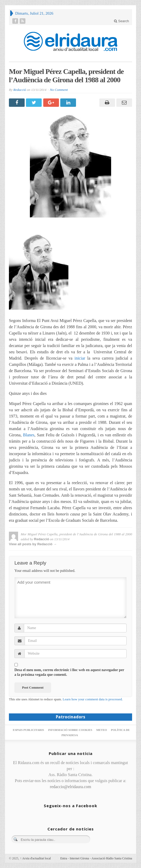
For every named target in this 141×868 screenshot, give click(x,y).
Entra (64, 858)
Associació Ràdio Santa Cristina (112, 858)
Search (121, 21)
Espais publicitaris (28, 730)
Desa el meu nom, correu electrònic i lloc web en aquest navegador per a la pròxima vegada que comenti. (69, 672)
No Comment (59, 90)
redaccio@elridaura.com (70, 787)
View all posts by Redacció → (33, 544)
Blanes (29, 435)
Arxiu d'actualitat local (35, 858)
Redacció (20, 90)
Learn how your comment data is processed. (93, 699)
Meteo (102, 730)
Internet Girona (79, 858)
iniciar (80, 358)
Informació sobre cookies (70, 730)
